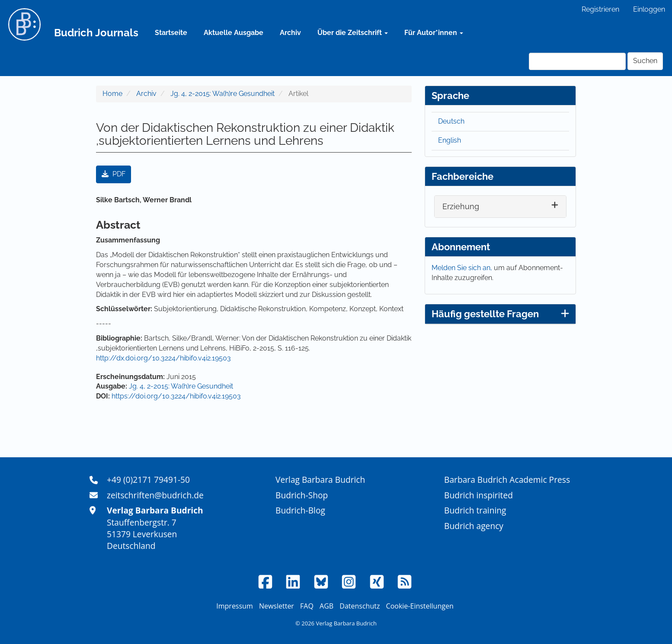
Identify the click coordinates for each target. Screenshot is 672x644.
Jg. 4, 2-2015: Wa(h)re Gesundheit (222, 94)
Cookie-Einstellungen (420, 606)
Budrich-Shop (302, 495)
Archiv (290, 33)
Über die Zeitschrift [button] (353, 33)
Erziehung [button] (461, 206)
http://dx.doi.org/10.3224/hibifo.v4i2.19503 (163, 358)
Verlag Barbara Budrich (320, 480)
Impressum (234, 606)
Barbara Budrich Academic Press (507, 480)
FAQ (307, 606)
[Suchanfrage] (577, 61)
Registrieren (600, 9)
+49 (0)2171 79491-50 (148, 480)
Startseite (171, 33)
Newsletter (277, 606)
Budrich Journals (96, 33)
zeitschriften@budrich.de (155, 495)
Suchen (645, 61)
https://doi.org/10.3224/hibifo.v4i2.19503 (176, 396)
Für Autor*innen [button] (434, 33)
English (450, 140)
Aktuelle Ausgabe (234, 33)
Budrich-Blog (300, 510)
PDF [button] (114, 174)
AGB (326, 606)
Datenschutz (360, 606)
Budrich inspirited (478, 495)
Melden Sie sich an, (463, 268)
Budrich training (475, 510)
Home (112, 94)
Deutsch (451, 121)
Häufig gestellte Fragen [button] (500, 314)
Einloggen (649, 9)
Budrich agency (474, 526)
